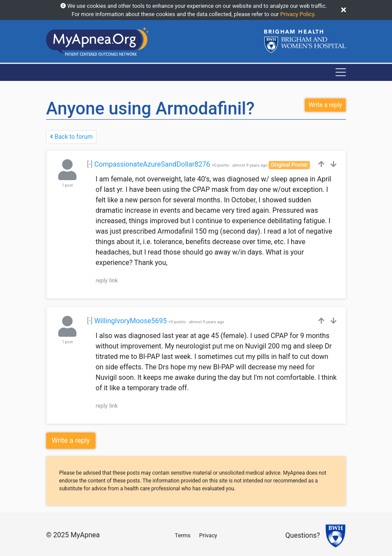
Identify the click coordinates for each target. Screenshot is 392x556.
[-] (90, 164)
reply (101, 280)
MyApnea (85, 535)
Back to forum (71, 137)
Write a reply (71, 440)
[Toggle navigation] (341, 72)
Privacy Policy (297, 14)
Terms (183, 535)
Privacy (208, 535)
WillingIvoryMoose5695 (131, 321)
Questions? (303, 536)
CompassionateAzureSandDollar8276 (152, 164)
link (113, 280)
